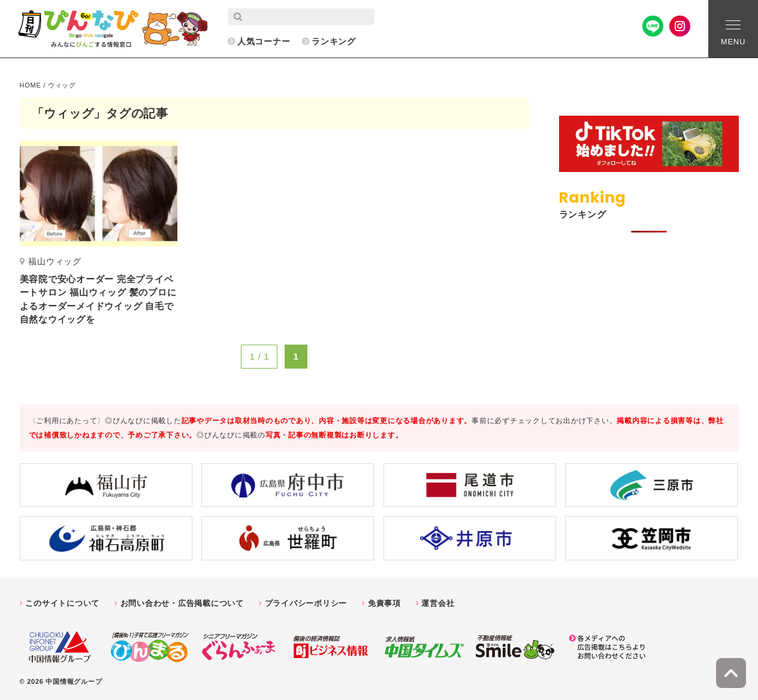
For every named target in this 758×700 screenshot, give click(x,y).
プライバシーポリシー (306, 603)
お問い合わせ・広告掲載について (182, 603)
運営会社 (438, 603)
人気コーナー (264, 41)
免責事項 (384, 603)
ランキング (334, 41)
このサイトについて (62, 603)
